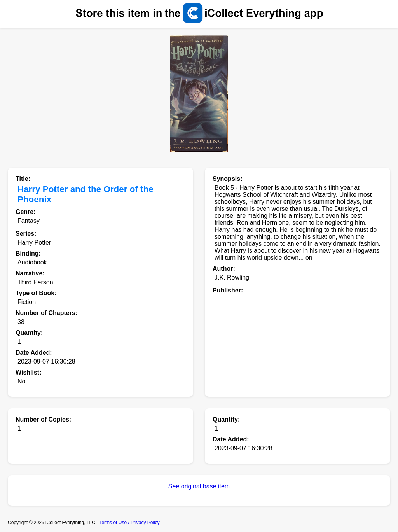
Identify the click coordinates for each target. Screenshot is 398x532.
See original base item (199, 486)
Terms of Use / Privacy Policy (129, 523)
